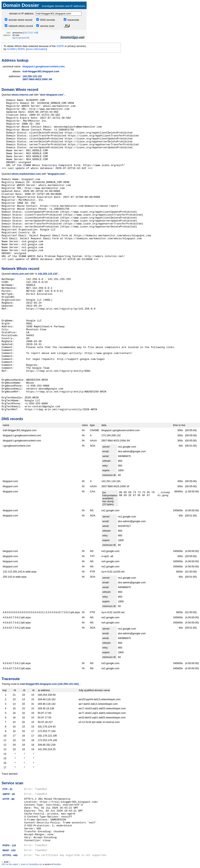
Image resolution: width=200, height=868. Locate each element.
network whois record (20, 26)
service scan (47, 26)
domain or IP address (21, 14)
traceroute (73, 20)
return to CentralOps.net (31, 864)
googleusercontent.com (50, 66)
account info (24, 38)
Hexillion (57, 864)
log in (15, 38)
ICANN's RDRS (16, 49)
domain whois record (20, 20)
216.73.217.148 (31, 33)
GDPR (60, 46)
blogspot (28, 66)
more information (37, 49)
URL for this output (10, 864)
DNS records (47, 20)
